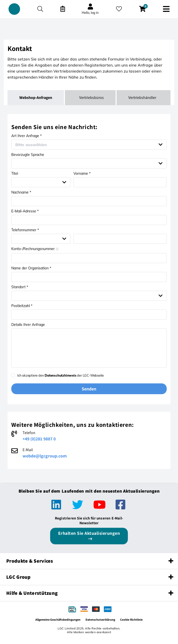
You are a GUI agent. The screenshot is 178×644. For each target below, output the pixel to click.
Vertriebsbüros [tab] (92, 98)
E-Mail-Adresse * (25, 211)
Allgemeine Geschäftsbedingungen (58, 620)
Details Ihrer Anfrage (28, 325)
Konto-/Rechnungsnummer (35, 249)
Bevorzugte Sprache (28, 155)
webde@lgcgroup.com (45, 456)
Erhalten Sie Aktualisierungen (89, 533)
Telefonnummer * (25, 230)
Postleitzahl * (22, 306)
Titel (15, 173)
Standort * (20, 287)
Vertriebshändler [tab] (142, 98)
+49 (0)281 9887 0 (39, 439)
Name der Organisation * (31, 268)
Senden (89, 389)
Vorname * (82, 173)
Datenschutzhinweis (60, 375)
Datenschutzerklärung (100, 620)
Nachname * (21, 192)
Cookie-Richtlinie (131, 620)
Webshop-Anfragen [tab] (36, 98)
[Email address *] (89, 220)
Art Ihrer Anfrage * (26, 136)
